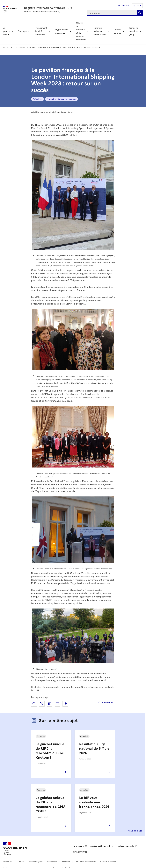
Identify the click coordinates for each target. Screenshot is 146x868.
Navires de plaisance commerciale (100, 31)
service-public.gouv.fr (101, 846)
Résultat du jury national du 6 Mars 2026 (94, 749)
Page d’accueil (19, 47)
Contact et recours (108, 862)
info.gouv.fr (79, 846)
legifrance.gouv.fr (125, 846)
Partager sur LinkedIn (50, 704)
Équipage (22, 31)
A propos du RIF (7, 31)
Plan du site (8, 862)
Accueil (6, 47)
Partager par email (57, 704)
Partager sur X (42, 704)
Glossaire (21, 862)
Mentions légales (36, 862)
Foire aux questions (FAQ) (134, 31)
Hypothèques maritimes (62, 31)
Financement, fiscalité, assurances (41, 31)
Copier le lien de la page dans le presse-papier (65, 704)
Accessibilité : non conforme (59, 862)
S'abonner (105, 703)
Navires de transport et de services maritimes (81, 31)
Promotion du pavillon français (62, 99)
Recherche (140, 13)
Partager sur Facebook (34, 704)
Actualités (38, 99)
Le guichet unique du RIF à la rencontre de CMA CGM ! (51, 804)
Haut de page (135, 831)
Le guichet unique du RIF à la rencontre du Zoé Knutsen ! (50, 751)
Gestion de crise (117, 31)
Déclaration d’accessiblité (85, 862)
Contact (125, 6)
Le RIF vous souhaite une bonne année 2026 (94, 802)
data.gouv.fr (79, 852)
